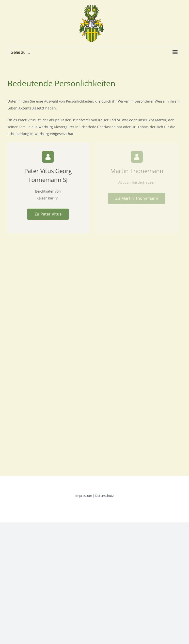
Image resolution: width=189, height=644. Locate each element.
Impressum (84, 496)
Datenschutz (104, 496)
